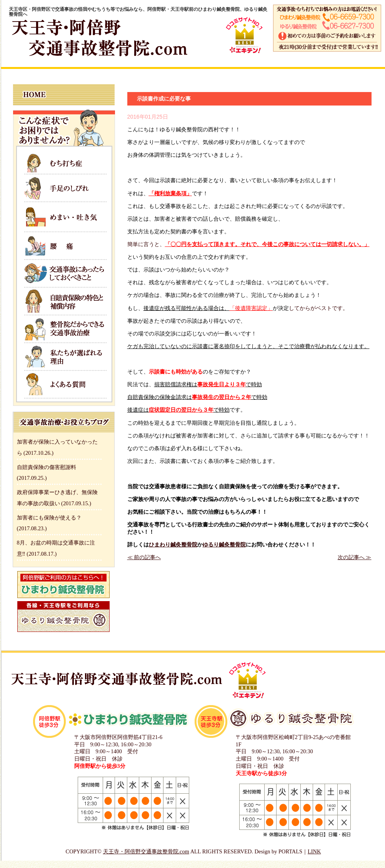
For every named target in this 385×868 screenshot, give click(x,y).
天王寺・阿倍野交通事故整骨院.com (146, 851)
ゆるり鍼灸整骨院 (224, 545)
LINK (314, 851)
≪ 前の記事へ (144, 557)
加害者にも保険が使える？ (49, 518)
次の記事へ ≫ (355, 557)
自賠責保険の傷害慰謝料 (47, 467)
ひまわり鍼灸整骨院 (173, 545)
